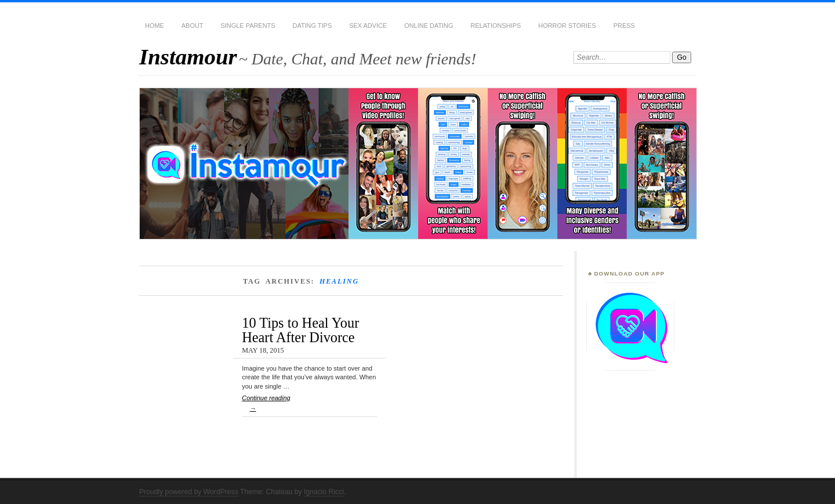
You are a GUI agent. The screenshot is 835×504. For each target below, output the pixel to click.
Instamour (188, 57)
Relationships (496, 26)
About (193, 26)
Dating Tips (313, 26)
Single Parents (248, 26)
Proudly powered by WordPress (189, 492)
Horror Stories (567, 26)
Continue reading (309, 406)
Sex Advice (368, 26)
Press (624, 26)
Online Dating (429, 26)
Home (155, 26)
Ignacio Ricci (324, 492)
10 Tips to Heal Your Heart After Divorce (300, 330)
